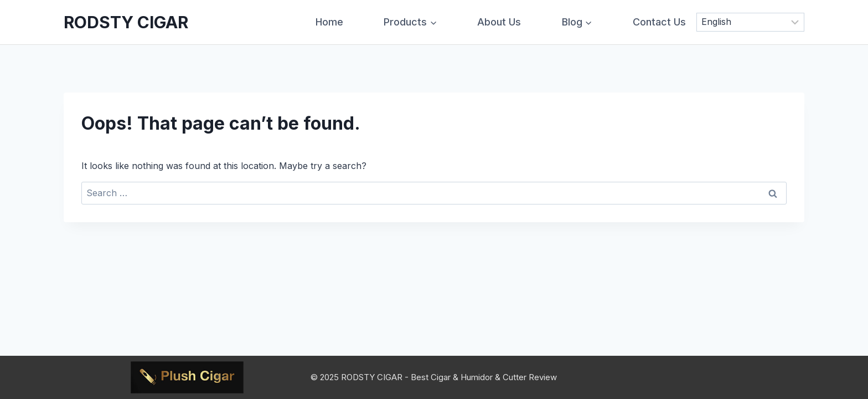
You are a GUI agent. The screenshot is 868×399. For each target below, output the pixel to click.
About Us (499, 22)
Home (329, 22)
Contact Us (659, 22)
